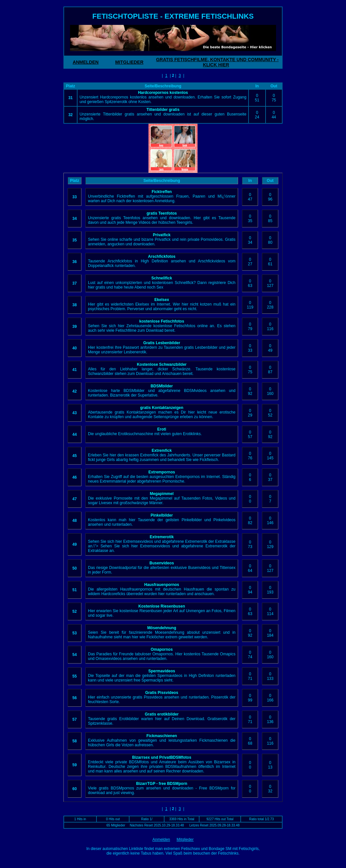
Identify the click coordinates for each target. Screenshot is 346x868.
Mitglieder (185, 840)
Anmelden (161, 840)
